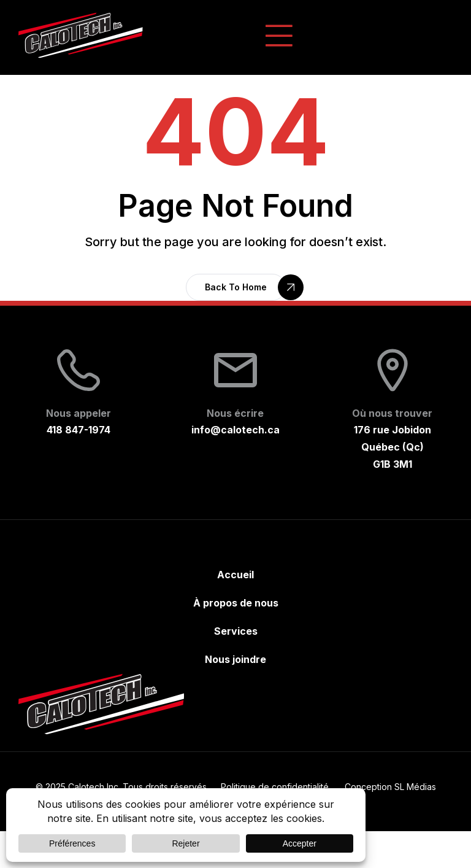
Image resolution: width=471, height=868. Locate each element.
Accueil (235, 575)
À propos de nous (236, 603)
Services (236, 631)
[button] (236, 287)
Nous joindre (235, 659)
